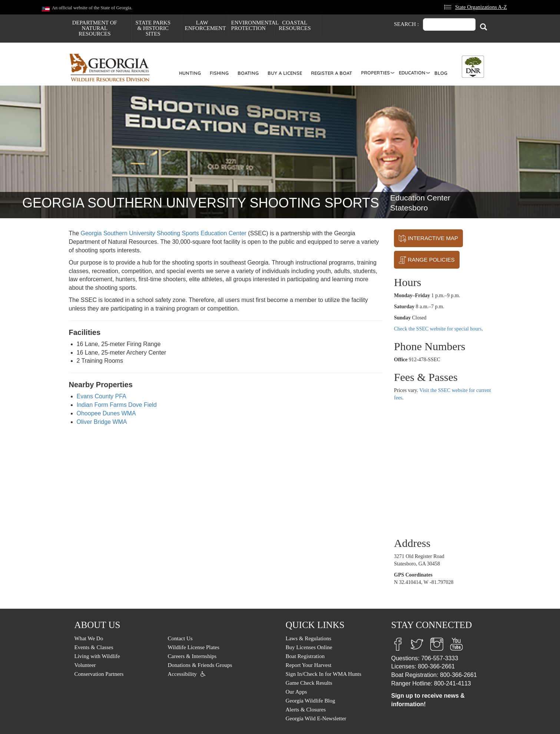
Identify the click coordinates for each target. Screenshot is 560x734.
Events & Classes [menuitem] (94, 647)
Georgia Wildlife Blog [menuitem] (311, 701)
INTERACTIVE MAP (428, 239)
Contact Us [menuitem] (180, 638)
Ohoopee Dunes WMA (106, 413)
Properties (375, 73)
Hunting (190, 73)
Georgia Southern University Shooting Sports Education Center (164, 233)
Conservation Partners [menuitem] (99, 674)
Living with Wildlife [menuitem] (97, 656)
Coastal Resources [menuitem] (295, 25)
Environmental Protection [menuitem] (253, 25)
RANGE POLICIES (427, 260)
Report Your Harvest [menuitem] (309, 665)
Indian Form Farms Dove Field (117, 405)
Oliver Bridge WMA (102, 422)
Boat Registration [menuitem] (305, 656)
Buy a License (285, 73)
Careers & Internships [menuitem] (192, 656)
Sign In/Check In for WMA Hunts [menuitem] (324, 674)
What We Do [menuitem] (89, 638)
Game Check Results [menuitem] (309, 683)
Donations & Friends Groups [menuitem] (200, 665)
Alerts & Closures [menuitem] (306, 710)
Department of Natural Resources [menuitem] (95, 28)
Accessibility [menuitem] (182, 674)
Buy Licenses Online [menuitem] (309, 647)
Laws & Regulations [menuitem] (309, 638)
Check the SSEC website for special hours (438, 329)
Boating (248, 73)
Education (412, 73)
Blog (441, 73)
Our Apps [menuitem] (296, 692)
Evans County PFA (102, 396)
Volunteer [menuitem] (85, 665)
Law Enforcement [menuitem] (206, 25)
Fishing (219, 73)
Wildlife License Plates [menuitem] (194, 647)
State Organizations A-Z (481, 7)
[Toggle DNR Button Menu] (473, 67)
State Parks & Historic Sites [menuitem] (153, 28)
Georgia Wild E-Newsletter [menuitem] (316, 718)
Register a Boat (332, 73)
